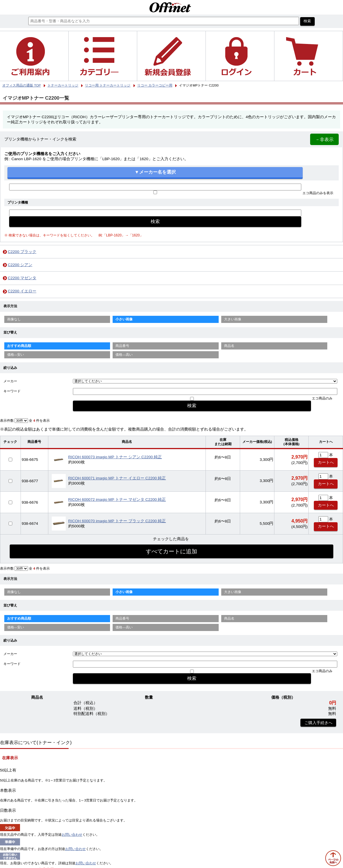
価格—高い (124, 355)
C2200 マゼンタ (22, 278)
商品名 (229, 346)
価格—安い (16, 355)
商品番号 (122, 346)
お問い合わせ (72, 835)
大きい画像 (233, 319)
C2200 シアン (20, 265)
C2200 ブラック (22, 252)
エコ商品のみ (322, 398)
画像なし (14, 319)
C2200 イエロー (22, 291)
